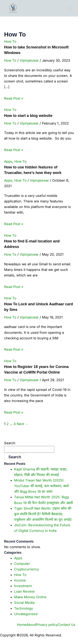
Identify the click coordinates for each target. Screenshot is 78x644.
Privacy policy (47, 625)
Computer (22, 564)
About (31, 625)
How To (10, 41)
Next (23, 424)
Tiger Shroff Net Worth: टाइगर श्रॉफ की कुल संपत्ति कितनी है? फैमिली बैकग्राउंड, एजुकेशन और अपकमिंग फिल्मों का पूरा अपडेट (43, 514)
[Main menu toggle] (69, 8)
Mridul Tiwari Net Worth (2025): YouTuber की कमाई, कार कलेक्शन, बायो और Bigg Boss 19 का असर (41, 486)
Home (22, 625)
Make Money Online (30, 597)
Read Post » (14, 98)
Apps (8, 161)
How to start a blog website (28, 116)
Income (20, 580)
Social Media (24, 603)
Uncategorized (26, 614)
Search (10, 443)
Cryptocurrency (27, 569)
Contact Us (67, 625)
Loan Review (24, 591)
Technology (24, 608)
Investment (23, 586)
